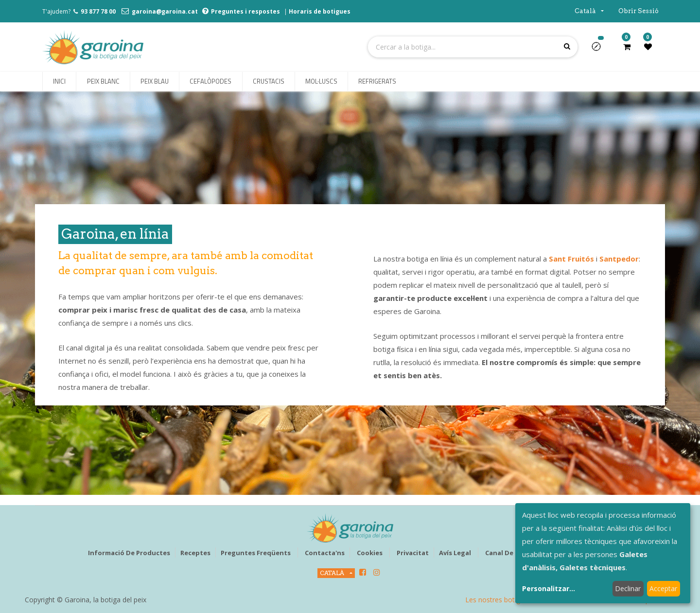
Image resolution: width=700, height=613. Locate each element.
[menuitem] (59, 82)
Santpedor (619, 259)
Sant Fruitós (571, 259)
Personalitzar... (549, 588)
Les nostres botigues (498, 600)
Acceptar (663, 588)
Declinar (628, 588)
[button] (600, 50)
